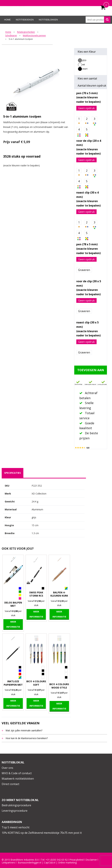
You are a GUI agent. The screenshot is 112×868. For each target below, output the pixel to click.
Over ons (7, 768)
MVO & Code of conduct (17, 773)
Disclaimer (91, 860)
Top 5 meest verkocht (16, 827)
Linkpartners (8, 863)
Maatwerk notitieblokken (18, 779)
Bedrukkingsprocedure (16, 805)
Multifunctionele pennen (34, 36)
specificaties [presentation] (13, 473)
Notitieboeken (25, 20)
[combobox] (98, 20)
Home (8, 20)
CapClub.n (49, 863)
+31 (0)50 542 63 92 (57, 860)
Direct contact (10, 784)
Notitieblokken (48, 20)
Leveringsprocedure (15, 811)
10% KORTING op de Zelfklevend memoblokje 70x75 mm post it (42, 833)
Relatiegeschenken (26, 32)
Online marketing (67, 863)
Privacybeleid (76, 860)
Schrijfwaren (11, 36)
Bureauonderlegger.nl (30, 863)
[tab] (13, 473)
